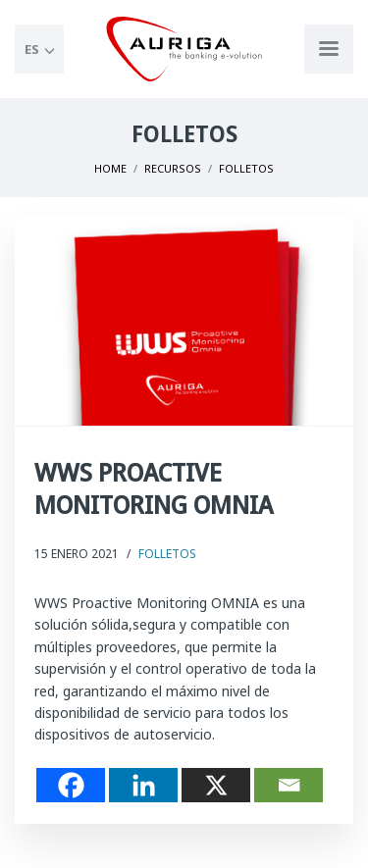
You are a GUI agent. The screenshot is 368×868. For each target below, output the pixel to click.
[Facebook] (71, 785)
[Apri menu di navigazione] (329, 49)
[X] (216, 785)
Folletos (167, 554)
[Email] (289, 785)
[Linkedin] (143, 785)
